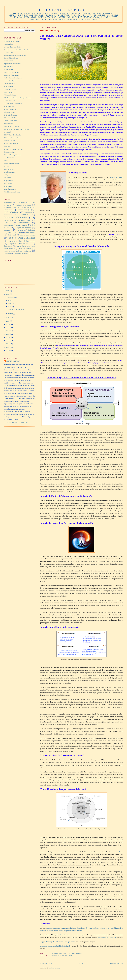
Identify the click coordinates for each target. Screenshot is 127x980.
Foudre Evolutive (9, 61)
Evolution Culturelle (15, 217)
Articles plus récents (47, 963)
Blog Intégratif (9, 66)
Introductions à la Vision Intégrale (73, 935)
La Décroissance (9, 172)
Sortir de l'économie (27, 241)
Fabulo (6, 161)
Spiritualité (8, 246)
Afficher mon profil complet (16, 423)
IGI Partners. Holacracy (12, 143)
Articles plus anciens (116, 963)
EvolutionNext (9, 69)
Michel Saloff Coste (10, 121)
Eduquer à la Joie (9, 141)
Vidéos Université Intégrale (13, 78)
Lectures (7, 230)
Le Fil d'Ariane (9, 158)
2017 (8, 328)
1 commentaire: (76, 954)
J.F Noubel (7, 132)
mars (10, 307)
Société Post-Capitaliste (22, 238)
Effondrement (22, 210)
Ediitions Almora (9, 112)
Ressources (30, 232)
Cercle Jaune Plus (10, 101)
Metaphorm (8, 146)
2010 (8, 350)
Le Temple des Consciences (13, 104)
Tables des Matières (25, 249)
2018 (8, 324)
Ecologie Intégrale (11, 207)
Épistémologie (28, 212)
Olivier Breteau (13, 361)
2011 (8, 347)
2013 (8, 341)
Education (8, 210)
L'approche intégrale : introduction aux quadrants (57, 942)
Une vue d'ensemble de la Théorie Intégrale (55, 946)
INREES (7, 166)
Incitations (7, 223)
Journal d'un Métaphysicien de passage (16, 129)
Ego (34, 210)
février (11, 314)
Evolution (25, 215)
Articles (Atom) (54, 968)
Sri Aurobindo (21, 246)
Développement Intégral (12, 41)
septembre (12, 297)
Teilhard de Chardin (9, 251)
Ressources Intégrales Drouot (13, 149)
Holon (121, 852)
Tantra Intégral (9, 44)
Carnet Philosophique (11, 58)
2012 (8, 344)
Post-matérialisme (15, 232)
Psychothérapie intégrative (107, 937)
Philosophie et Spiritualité (12, 155)
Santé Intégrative (9, 169)
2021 (8, 294)
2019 (8, 321)
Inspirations (24, 223)
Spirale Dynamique (10, 109)
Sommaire (12, 241)
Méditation (20, 230)
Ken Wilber (53, 955)
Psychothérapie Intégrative (12, 64)
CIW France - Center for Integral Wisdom (17, 98)
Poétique (31, 230)
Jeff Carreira (8, 183)
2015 (8, 334)
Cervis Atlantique (9, 152)
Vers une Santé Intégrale (51, 30)
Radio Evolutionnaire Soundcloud (15, 55)
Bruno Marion (8, 124)
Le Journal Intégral (63, 10)
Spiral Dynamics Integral (12, 192)
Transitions (7, 253)
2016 (8, 331)
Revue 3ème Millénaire (11, 163)
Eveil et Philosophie (10, 115)
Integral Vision (9, 86)
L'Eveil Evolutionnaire (11, 75)
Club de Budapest (10, 84)
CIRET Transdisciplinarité (12, 135)
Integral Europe (9, 106)
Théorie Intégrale (66, 955)
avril (10, 303)
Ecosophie (28, 207)
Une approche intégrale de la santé (74, 928)
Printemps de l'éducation (12, 138)
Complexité (21, 202)
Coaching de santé (54, 928)
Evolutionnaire (25, 220)
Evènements (8, 215)
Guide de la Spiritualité (11, 72)
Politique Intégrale (10, 95)
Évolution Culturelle (10, 220)
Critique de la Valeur (11, 175)
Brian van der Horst (10, 92)
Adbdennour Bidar (10, 118)
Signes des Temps (27, 235)
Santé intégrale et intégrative (99, 928)
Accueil (81, 963)
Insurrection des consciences (15, 225)
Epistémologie (13, 212)
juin (10, 300)
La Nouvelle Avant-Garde (12, 47)
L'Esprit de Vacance (23, 228)
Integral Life (8, 186)
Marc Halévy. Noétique (11, 126)
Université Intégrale (10, 81)
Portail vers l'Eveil (10, 89)
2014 (8, 337)
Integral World (9, 181)
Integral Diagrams (10, 189)
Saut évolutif (12, 235)
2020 (8, 318)
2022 (8, 291)
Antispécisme (8, 203)
